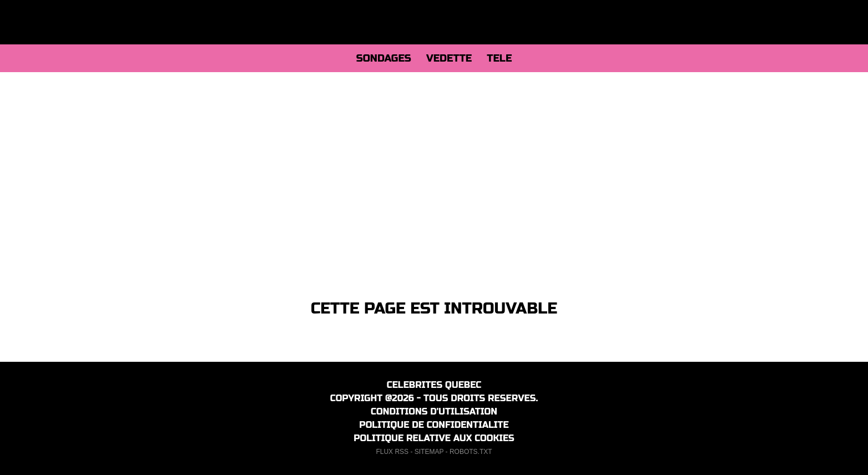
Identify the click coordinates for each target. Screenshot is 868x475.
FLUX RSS (392, 452)
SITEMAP (429, 452)
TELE (499, 58)
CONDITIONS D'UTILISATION (434, 411)
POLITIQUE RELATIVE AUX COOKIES (434, 438)
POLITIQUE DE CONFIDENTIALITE (434, 425)
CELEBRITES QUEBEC (434, 385)
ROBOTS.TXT (471, 452)
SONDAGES (384, 58)
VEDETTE (449, 58)
